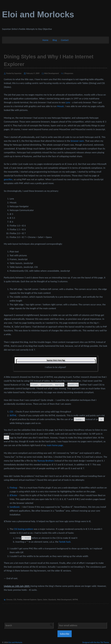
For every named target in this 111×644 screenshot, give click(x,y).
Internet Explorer (30, 600)
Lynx (68, 102)
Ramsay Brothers (46, 461)
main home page (55, 445)
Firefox (20, 600)
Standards (52, 600)
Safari (45, 600)
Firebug (13, 488)
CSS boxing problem (24, 529)
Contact (65, 40)
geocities (8, 179)
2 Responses (68, 73)
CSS (11, 412)
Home (45, 40)
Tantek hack (65, 542)
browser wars (77, 141)
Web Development (52, 73)
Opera (40, 600)
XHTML (13, 415)
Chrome (9, 600)
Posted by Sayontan (14, 73)
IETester (13, 495)
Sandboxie (15, 507)
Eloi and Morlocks (38, 14)
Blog (55, 40)
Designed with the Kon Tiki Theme (96, 642)
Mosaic (60, 106)
